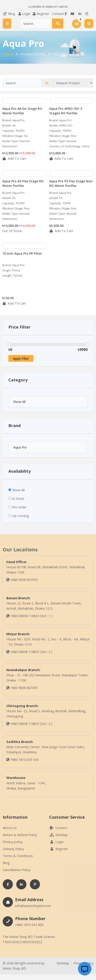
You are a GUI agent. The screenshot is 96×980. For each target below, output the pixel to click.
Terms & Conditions (18, 856)
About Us (10, 828)
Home (8, 54)
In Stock (18, 499)
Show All (18, 490)
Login (26, 14)
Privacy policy (13, 842)
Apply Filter (21, 358)
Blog (9, 14)
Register (43, 14)
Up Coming (21, 516)
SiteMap (58, 835)
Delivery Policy (13, 849)
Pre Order (19, 507)
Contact (58, 14)
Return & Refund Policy (20, 835)
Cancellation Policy (16, 870)
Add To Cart (14, 159)
